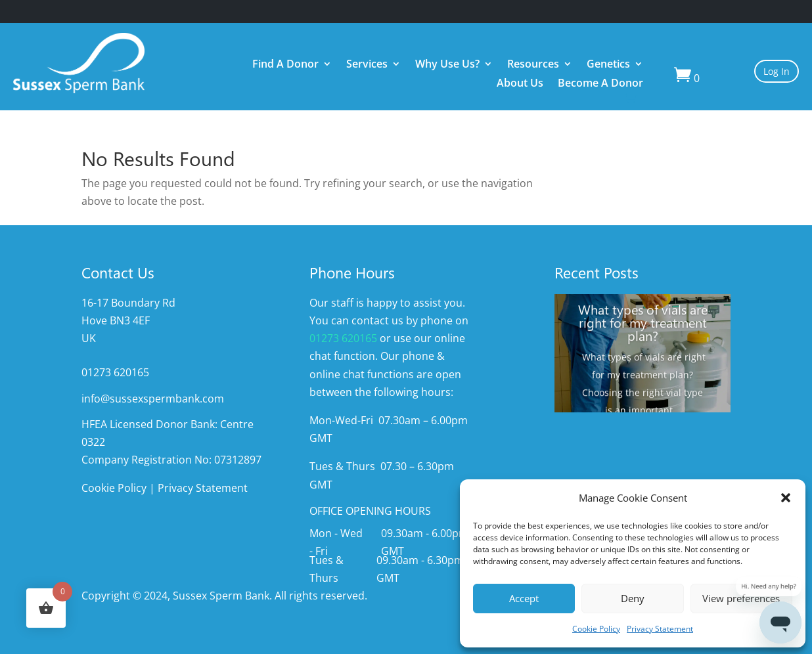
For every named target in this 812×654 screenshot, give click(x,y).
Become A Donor (600, 84)
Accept (524, 598)
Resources (533, 65)
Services (367, 65)
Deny (633, 598)
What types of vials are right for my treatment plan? (643, 327)
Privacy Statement (660, 629)
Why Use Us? (447, 65)
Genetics (608, 65)
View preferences (741, 598)
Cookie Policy (596, 629)
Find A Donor (285, 65)
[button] (786, 498)
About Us (520, 84)
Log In (777, 71)
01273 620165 (343, 338)
